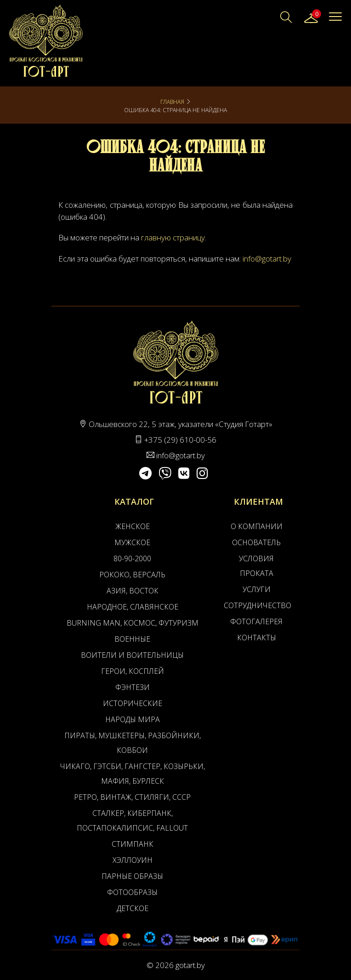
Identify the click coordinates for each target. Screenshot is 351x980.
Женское (133, 526)
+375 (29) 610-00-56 (180, 440)
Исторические (133, 703)
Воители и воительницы (132, 655)
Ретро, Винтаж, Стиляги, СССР (132, 797)
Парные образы (132, 876)
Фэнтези (133, 687)
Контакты (257, 638)
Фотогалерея (256, 621)
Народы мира (133, 719)
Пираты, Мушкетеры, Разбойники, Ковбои (133, 743)
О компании (257, 526)
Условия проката (256, 566)
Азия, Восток (133, 591)
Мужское (132, 542)
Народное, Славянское (133, 607)
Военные (132, 639)
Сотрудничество (256, 605)
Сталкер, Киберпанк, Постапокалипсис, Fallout (132, 820)
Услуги (257, 589)
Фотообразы (132, 892)
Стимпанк (133, 844)
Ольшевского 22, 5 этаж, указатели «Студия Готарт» (181, 424)
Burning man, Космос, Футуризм (133, 623)
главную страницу (173, 237)
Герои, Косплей (133, 671)
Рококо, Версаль (132, 575)
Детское (133, 908)
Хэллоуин (133, 860)
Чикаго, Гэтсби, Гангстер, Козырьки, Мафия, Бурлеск (133, 774)
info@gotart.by (267, 259)
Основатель (256, 542)
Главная (172, 102)
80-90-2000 (132, 558)
